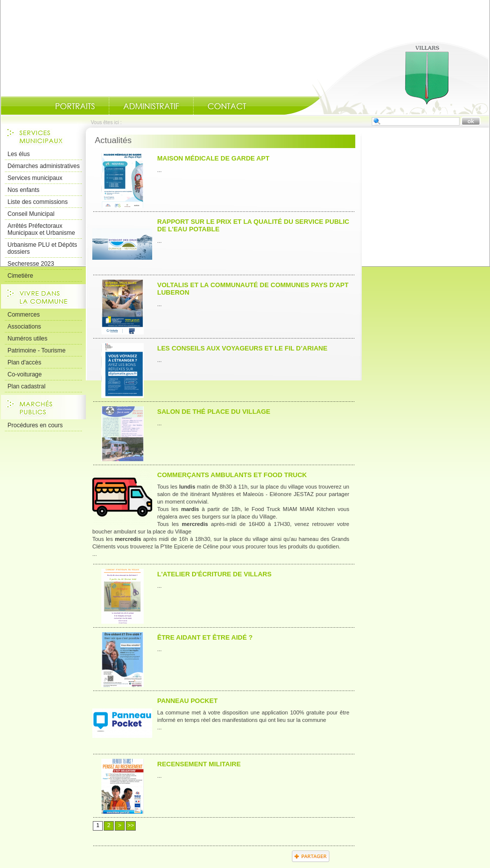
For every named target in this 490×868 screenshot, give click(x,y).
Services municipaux (35, 178)
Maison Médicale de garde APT (213, 158)
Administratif (151, 106)
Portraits (75, 106)
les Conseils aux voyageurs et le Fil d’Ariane (242, 348)
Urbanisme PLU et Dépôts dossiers (42, 248)
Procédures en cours (35, 425)
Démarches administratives (44, 166)
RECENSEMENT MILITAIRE (199, 764)
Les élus (19, 154)
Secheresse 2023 (31, 264)
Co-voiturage (25, 374)
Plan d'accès (24, 362)
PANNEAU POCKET (187, 701)
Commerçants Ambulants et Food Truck (232, 475)
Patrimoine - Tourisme (36, 350)
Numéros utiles (27, 339)
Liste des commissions (38, 202)
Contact (227, 106)
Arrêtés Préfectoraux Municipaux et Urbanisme (41, 229)
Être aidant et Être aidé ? (205, 637)
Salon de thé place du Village (214, 412)
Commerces (24, 315)
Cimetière (20, 276)
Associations (24, 327)
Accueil (387, 78)
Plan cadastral (26, 386)
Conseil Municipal (31, 214)
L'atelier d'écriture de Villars (214, 574)
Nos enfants (23, 190)
